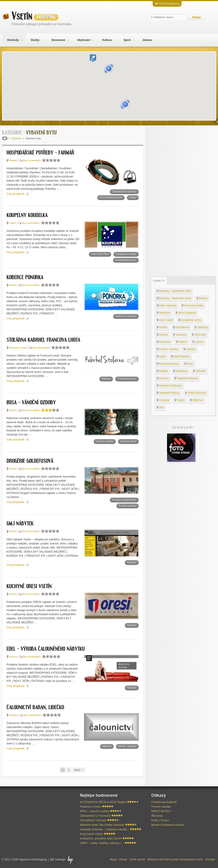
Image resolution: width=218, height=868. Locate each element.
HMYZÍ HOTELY (162, 811)
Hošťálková (181, 327)
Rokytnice (181, 371)
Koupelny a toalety (126, 254)
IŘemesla (157, 816)
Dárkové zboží (128, 441)
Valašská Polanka (186, 378)
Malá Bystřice (180, 357)
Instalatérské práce (126, 260)
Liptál (161, 357)
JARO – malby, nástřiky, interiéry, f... (102, 843)
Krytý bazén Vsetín (92, 834)
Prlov (189, 364)
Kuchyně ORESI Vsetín (29, 587)
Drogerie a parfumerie (124, 500)
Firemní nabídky (161, 807)
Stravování (58, 40)
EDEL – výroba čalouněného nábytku (46, 649)
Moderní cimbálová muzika (168, 825)
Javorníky (199, 335)
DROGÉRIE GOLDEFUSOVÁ (30, 461)
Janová (162, 335)
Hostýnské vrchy (190, 320)
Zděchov (197, 400)
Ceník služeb (137, 860)
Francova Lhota (18, 348)
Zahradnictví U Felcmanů (95, 816)
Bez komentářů (31, 160)
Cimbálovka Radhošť (164, 802)
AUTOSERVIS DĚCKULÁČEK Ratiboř (103, 802)
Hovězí (162, 327)
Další (79, 770)
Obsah (123, 860)
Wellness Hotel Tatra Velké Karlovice (102, 825)
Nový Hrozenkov (168, 364)
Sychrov (163, 378)
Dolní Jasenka (167, 306)
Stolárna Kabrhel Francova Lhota (43, 340)
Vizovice (163, 400)
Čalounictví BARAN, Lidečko (35, 708)
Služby (35, 40)
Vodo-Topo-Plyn (100, 254)
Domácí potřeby (105, 441)
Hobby (133, 197)
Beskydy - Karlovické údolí (174, 291)
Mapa (113, 860)
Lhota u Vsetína (167, 349)
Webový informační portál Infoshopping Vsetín (176, 860)
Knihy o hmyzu (160, 820)
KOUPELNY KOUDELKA (27, 215)
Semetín (199, 371)
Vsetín (35, 16)
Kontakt (210, 860)
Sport (127, 40)
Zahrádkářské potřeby (124, 192)
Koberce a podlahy (126, 316)
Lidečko (13, 715)
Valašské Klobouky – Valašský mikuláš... (105, 830)
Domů (5, 138)
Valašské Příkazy (168, 393)
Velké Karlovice (196, 393)
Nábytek (106, 379)
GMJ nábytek (20, 524)
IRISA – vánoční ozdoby (31, 403)
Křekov (182, 342)
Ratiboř (13, 160)
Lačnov (13, 657)
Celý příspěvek (18, 194)
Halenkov (164, 313)
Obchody (13, 40)
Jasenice (180, 335)
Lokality (159, 281)
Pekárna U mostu (91, 807)
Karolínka (164, 342)
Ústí (160, 407)
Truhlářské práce (127, 379)
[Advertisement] (182, 198)
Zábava (147, 40)
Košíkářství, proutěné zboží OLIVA (101, 839)
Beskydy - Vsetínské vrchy (174, 298)
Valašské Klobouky (169, 386)
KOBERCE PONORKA (25, 278)
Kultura (107, 40)
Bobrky (202, 298)
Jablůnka (201, 327)
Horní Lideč (165, 320)
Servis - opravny (127, 746)
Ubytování (84, 40)
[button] (93, 58)
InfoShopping (167, 3)
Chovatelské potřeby (111, 197)
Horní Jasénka (186, 313)
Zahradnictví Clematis (93, 820)
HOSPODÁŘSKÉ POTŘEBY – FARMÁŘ (40, 153)
